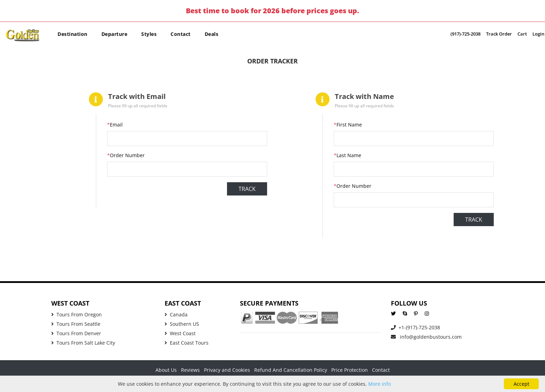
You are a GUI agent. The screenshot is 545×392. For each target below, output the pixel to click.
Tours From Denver (76, 333)
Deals (212, 34)
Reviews (190, 370)
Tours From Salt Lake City (83, 343)
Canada (176, 314)
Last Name (347, 155)
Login (538, 34)
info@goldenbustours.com (426, 337)
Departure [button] (115, 34)
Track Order (499, 34)
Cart (522, 34)
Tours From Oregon (77, 314)
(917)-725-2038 (465, 34)
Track (247, 189)
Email (115, 125)
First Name (348, 125)
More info (380, 384)
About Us (166, 370)
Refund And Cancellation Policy (291, 370)
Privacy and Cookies (227, 370)
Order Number (126, 155)
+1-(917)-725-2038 (415, 327)
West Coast (180, 333)
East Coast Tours (187, 343)
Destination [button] (73, 34)
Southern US (182, 324)
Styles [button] (149, 34)
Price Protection (350, 370)
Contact (181, 34)
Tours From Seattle (76, 324)
